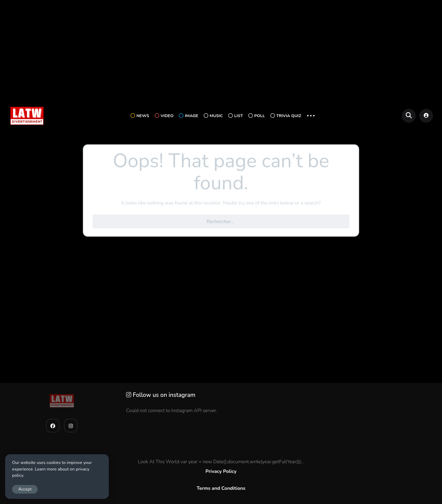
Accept (25, 489)
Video (164, 116)
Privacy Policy (221, 471)
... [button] (311, 115)
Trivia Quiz (286, 116)
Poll (257, 116)
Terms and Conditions (221, 488)
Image (189, 116)
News (140, 116)
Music (213, 116)
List (236, 116)
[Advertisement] (221, 52)
